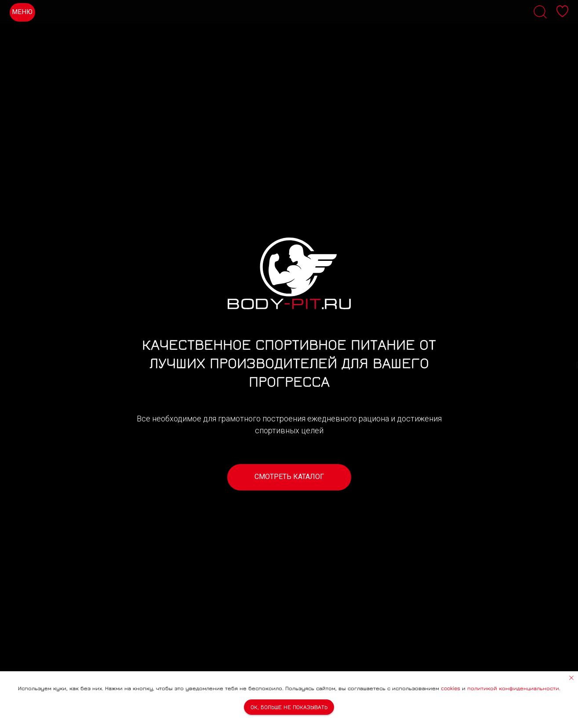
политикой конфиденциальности (513, 688)
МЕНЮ (22, 12)
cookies (451, 688)
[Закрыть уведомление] (571, 678)
